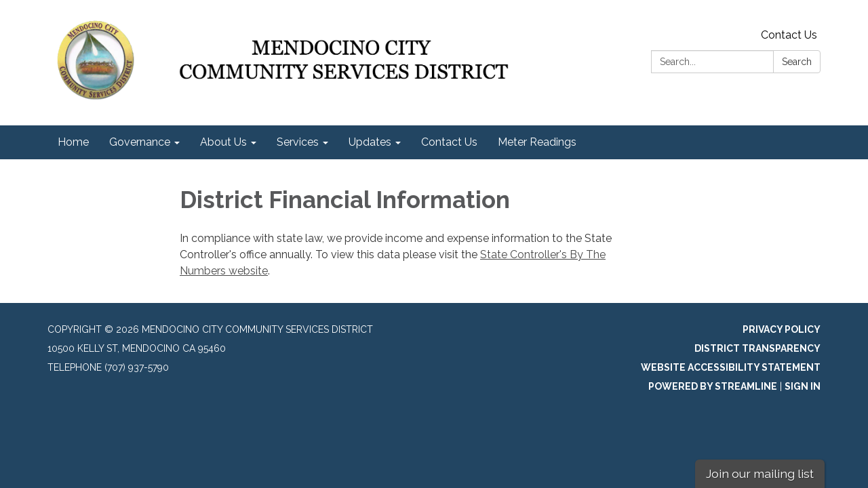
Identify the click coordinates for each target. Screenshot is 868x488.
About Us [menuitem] (223, 142)
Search (797, 62)
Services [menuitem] (298, 142)
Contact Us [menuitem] (449, 142)
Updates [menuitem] (370, 142)
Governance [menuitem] (140, 142)
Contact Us (789, 35)
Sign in (803, 386)
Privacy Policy (782, 329)
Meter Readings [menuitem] (537, 142)
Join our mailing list (760, 473)
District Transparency (757, 348)
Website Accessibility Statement (731, 367)
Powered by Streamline (713, 386)
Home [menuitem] (73, 142)
